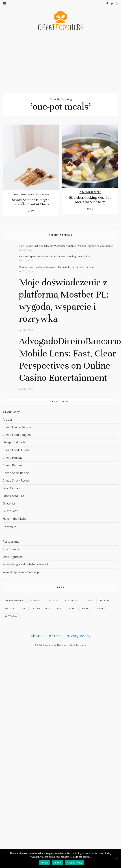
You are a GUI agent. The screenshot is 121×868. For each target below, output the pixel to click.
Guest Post (10, 511)
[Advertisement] (61, 63)
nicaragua (9, 526)
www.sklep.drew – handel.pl (21, 572)
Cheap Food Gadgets (17, 435)
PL (4, 534)
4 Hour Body (11, 412)
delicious (104, 600)
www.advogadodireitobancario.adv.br (28, 564)
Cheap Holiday (12, 458)
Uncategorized (13, 557)
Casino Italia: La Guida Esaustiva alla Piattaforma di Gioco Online (56, 267)
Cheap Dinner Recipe (24, 195)
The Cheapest (12, 549)
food (23, 608)
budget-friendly (14, 600)
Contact (54, 636)
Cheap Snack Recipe (16, 480)
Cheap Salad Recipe (16, 473)
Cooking (54, 600)
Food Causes (11, 488)
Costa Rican (72, 600)
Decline (58, 863)
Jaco (60, 608)
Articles (8, 420)
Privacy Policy (78, 636)
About (36, 636)
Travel (100, 608)
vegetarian (11, 616)
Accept (44, 863)
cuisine (88, 600)
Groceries (9, 503)
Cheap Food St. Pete (16, 450)
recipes (86, 608)
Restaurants (11, 542)
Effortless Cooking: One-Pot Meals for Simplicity (90, 200)
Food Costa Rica (13, 496)
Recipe (72, 608)
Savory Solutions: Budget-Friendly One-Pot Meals (31, 202)
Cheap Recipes (42, 195)
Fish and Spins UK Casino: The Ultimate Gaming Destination (54, 256)
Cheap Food (36, 600)
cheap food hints (14, 442)
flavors (9, 608)
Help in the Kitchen (16, 519)
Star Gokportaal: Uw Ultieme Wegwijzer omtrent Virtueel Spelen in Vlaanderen (66, 246)
